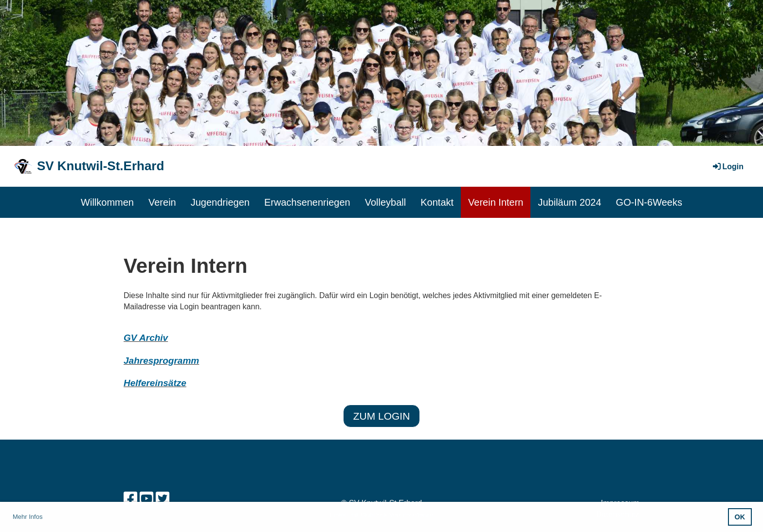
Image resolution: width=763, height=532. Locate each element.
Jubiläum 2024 (569, 202)
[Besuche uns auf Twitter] (163, 499)
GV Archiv (146, 338)
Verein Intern (496, 202)
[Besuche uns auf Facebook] (130, 499)
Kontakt (437, 202)
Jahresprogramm (161, 361)
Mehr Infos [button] (27, 517)
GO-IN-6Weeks (649, 202)
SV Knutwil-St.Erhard (100, 166)
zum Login (382, 416)
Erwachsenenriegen (307, 202)
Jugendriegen (220, 202)
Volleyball (386, 202)
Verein (162, 202)
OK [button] (740, 517)
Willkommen (107, 202)
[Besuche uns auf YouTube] (146, 499)
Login (727, 167)
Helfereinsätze (155, 383)
